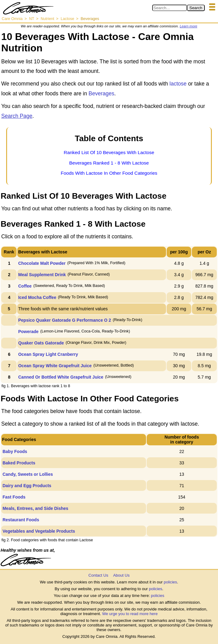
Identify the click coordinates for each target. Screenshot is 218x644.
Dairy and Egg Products (27, 486)
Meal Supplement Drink (42, 275)
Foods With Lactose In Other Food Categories (109, 173)
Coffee (25, 286)
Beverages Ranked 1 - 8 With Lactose (109, 163)
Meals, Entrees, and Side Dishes (35, 508)
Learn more (188, 26)
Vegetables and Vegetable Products (39, 531)
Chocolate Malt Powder (42, 263)
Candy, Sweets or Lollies (28, 474)
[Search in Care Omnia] (170, 8)
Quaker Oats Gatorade (41, 343)
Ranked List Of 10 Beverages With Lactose (109, 152)
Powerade (28, 332)
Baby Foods (15, 451)
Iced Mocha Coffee (37, 297)
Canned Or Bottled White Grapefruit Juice (61, 377)
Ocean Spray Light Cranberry (48, 354)
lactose (178, 84)
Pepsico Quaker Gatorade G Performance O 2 (65, 320)
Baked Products (19, 463)
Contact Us (98, 575)
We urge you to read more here (130, 614)
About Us (121, 575)
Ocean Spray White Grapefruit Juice (55, 366)
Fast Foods (14, 497)
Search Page (17, 116)
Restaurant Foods (21, 520)
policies (170, 582)
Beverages (101, 93)
